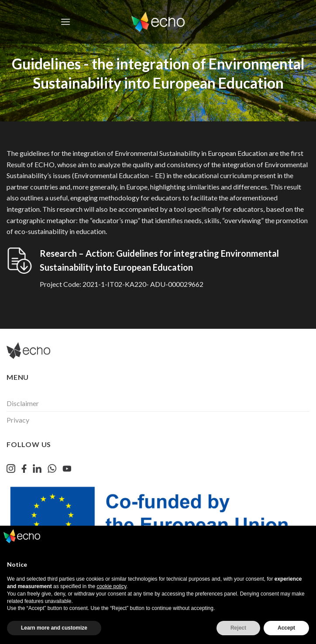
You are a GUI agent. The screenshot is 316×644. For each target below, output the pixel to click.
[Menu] (65, 22)
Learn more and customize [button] (54, 628)
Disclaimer (23, 403)
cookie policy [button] (111, 586)
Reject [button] (238, 628)
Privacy (18, 420)
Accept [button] (286, 628)
